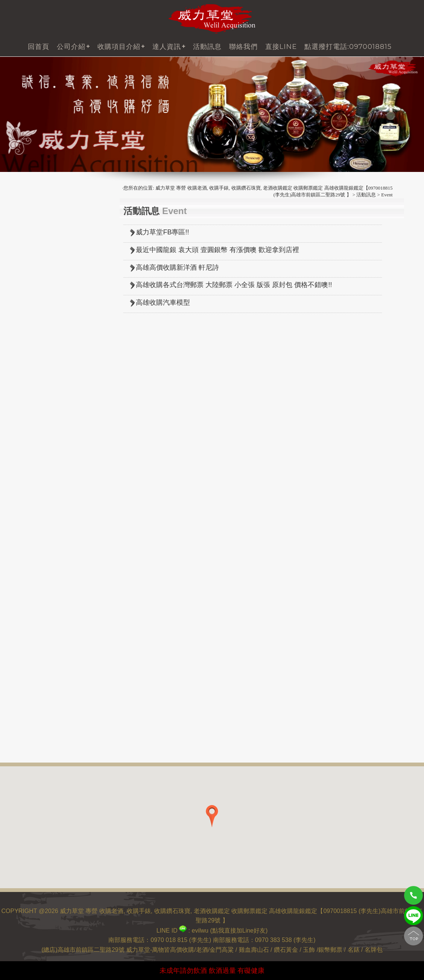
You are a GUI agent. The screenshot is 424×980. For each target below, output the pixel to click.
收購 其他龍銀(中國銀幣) (59, 556)
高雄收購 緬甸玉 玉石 (55, 681)
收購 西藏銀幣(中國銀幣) (59, 431)
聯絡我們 (243, 47)
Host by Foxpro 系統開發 (239, 958)
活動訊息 (207, 47)
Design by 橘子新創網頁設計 (189, 958)
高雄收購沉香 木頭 (51, 669)
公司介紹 (71, 47)
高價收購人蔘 (44, 626)
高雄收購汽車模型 (163, 302)
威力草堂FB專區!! (162, 232)
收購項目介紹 (119, 47)
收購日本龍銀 (44, 408)
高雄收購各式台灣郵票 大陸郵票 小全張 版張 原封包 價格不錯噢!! (234, 285)
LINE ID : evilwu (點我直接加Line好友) (212, 931)
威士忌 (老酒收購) (50, 221)
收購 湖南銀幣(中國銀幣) (59, 544)
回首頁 (39, 47)
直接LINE (281, 47)
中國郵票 (38, 311)
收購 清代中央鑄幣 (51, 420)
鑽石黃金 (286, 950)
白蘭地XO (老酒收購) (55, 209)
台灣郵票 (38, 299)
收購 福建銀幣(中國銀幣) (59, 466)
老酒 (202, 950)
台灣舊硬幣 (41, 322)
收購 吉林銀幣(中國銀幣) (59, 498)
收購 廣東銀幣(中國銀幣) (59, 521)
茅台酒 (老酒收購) (50, 268)
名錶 (354, 950)
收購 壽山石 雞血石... (54, 657)
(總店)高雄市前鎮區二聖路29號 (83, 950)
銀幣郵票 (331, 950)
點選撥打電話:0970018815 (348, 47)
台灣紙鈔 (38, 334)
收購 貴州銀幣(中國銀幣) (59, 509)
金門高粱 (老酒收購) (53, 233)
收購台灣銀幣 (44, 455)
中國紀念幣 (41, 365)
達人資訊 (167, 47)
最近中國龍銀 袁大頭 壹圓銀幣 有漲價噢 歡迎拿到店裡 (217, 250)
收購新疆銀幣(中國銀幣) (59, 443)
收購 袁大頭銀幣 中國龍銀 (61, 396)
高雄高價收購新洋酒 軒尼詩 (177, 267)
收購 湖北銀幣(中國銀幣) (59, 533)
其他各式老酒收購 (50, 256)
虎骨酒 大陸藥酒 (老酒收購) (63, 244)
